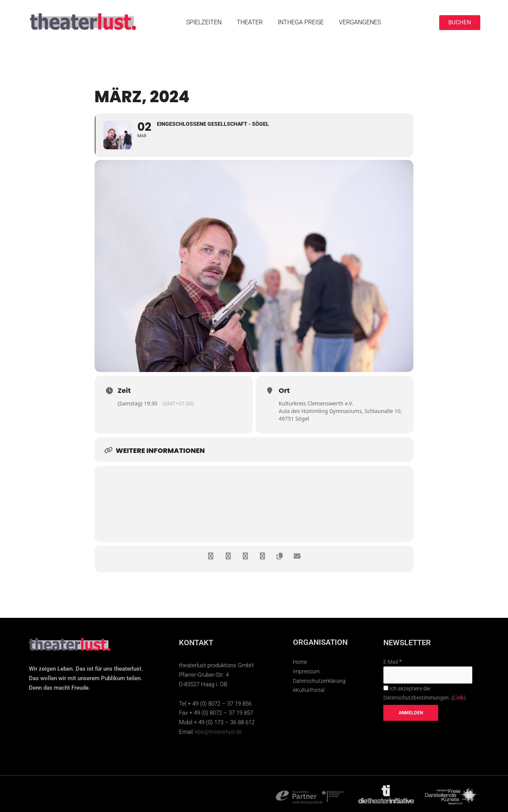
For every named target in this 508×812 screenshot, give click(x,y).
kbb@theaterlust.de (220, 732)
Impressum (307, 671)
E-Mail (394, 663)
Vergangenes (360, 22)
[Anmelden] (411, 716)
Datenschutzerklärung (320, 681)
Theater (250, 22)
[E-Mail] (428, 677)
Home (301, 662)
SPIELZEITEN (204, 22)
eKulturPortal (309, 690)
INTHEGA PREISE (301, 22)
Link (463, 701)
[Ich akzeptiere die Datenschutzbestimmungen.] (386, 691)
